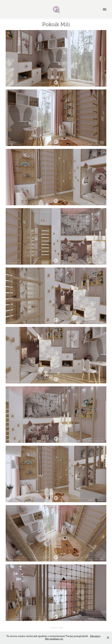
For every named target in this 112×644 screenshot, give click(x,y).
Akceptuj (95, 636)
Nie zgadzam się (54, 639)
